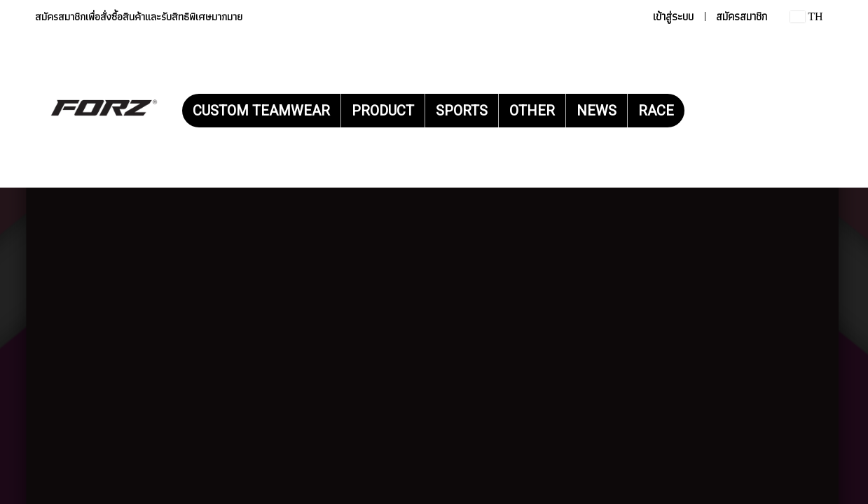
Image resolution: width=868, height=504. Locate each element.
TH (806, 16)
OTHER (532, 111)
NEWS (597, 111)
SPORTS (462, 111)
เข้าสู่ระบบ (673, 16)
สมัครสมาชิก (742, 16)
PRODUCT (383, 111)
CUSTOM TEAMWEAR (261, 111)
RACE (656, 111)
